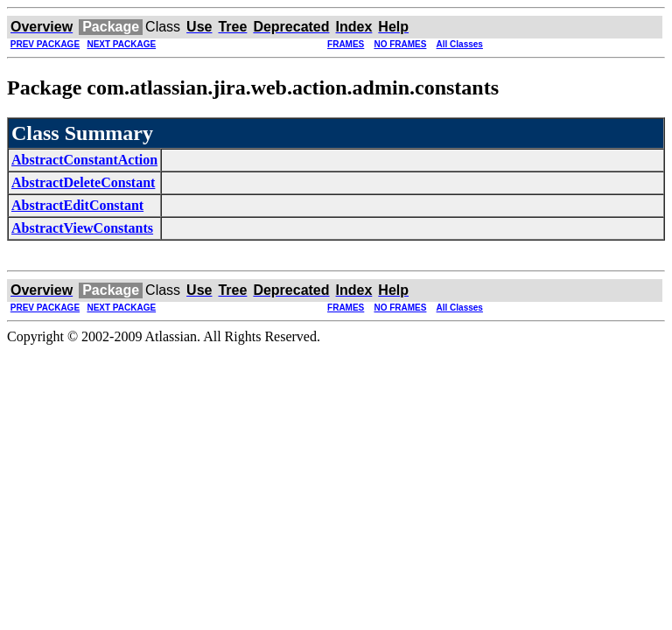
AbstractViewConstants (82, 228)
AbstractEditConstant (77, 205)
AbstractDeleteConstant (83, 182)
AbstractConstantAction (84, 160)
